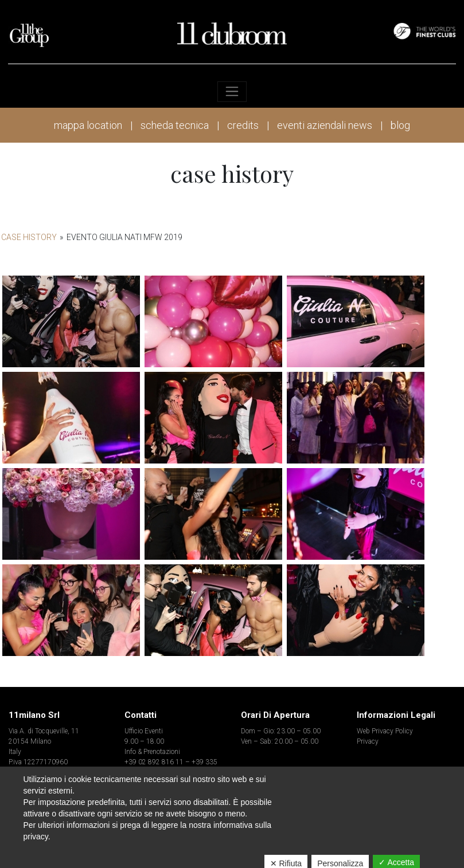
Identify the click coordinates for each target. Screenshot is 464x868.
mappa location (88, 125)
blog (400, 125)
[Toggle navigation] (232, 92)
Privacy (368, 741)
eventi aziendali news (325, 125)
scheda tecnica (175, 125)
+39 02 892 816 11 (154, 762)
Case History (29, 237)
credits (243, 125)
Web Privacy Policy (385, 731)
